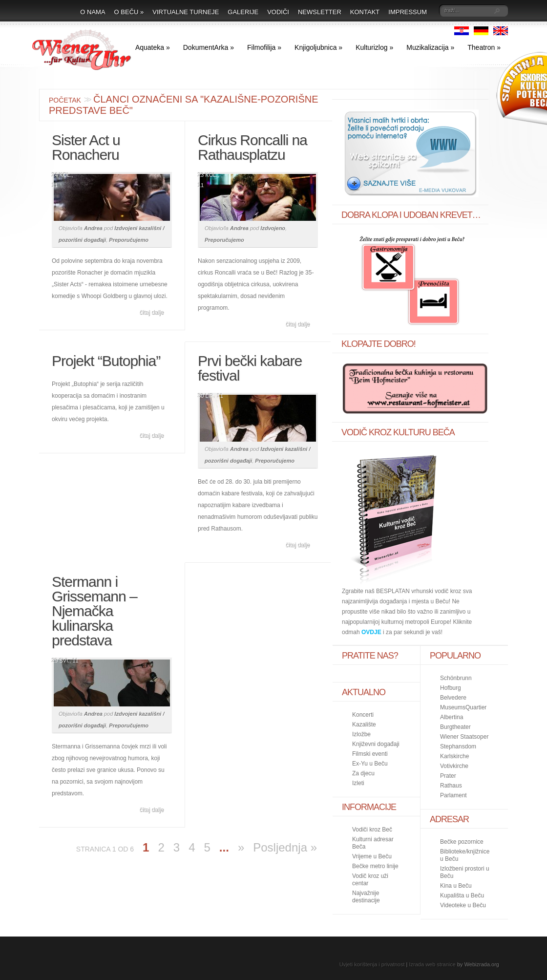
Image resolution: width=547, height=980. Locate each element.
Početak (65, 100)
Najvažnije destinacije (366, 897)
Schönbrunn (456, 678)
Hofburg (451, 688)
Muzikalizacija (430, 47)
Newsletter (320, 12)
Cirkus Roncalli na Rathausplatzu (252, 147)
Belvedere (453, 698)
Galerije (243, 12)
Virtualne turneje (186, 12)
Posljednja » (285, 847)
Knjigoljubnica (318, 47)
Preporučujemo (129, 240)
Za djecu (363, 773)
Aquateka (153, 47)
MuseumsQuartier (463, 707)
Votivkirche (454, 766)
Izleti (358, 783)
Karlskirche (454, 756)
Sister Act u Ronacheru (86, 147)
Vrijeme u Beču (372, 856)
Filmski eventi (370, 754)
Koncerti (363, 715)
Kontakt (365, 12)
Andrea (93, 228)
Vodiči (278, 12)
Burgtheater (455, 727)
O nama (93, 12)
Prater (448, 776)
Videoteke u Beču (463, 905)
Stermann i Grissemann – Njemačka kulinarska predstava (95, 611)
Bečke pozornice (462, 842)
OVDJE (371, 632)
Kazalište (364, 724)
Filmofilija (264, 47)
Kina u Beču (456, 886)
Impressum (408, 12)
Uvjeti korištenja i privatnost (372, 964)
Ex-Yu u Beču (370, 764)
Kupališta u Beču (462, 895)
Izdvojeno (273, 228)
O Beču (129, 12)
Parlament (453, 795)
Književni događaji (376, 744)
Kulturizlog (374, 47)
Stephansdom (458, 746)
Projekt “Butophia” (106, 361)
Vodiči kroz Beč (372, 830)
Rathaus (451, 786)
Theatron (484, 47)
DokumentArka (209, 47)
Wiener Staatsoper (464, 737)
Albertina (452, 717)
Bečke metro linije (375, 866)
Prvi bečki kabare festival (250, 368)
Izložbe (361, 734)
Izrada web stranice (432, 964)
